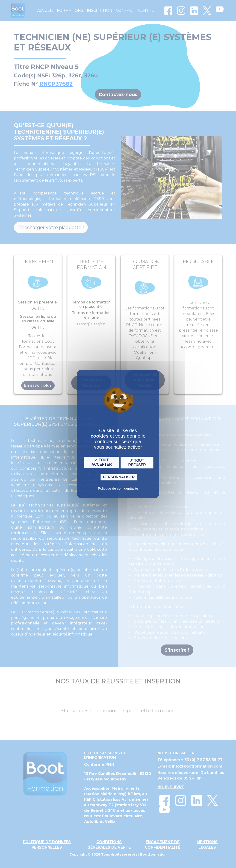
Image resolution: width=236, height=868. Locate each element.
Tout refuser (137, 462)
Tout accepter (102, 462)
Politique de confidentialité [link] (118, 488)
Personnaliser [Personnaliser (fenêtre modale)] (119, 477)
